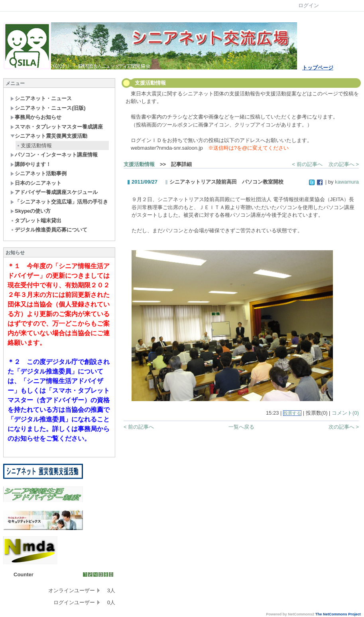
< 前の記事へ (307, 164)
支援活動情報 (34, 145)
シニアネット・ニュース (41, 98)
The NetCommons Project (338, 614)
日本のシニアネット (36, 183)
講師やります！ (31, 164)
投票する (292, 413)
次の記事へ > (344, 164)
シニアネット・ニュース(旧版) (48, 108)
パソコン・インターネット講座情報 (54, 155)
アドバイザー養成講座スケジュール (54, 192)
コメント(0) (345, 413)
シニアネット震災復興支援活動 (49, 136)
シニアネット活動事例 (38, 173)
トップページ (318, 68)
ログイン (309, 5)
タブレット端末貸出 (36, 220)
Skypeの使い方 (30, 211)
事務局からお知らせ (36, 117)
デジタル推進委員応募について (49, 230)
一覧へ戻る (241, 427)
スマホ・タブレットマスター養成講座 (57, 127)
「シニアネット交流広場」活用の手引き (59, 202)
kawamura (347, 182)
